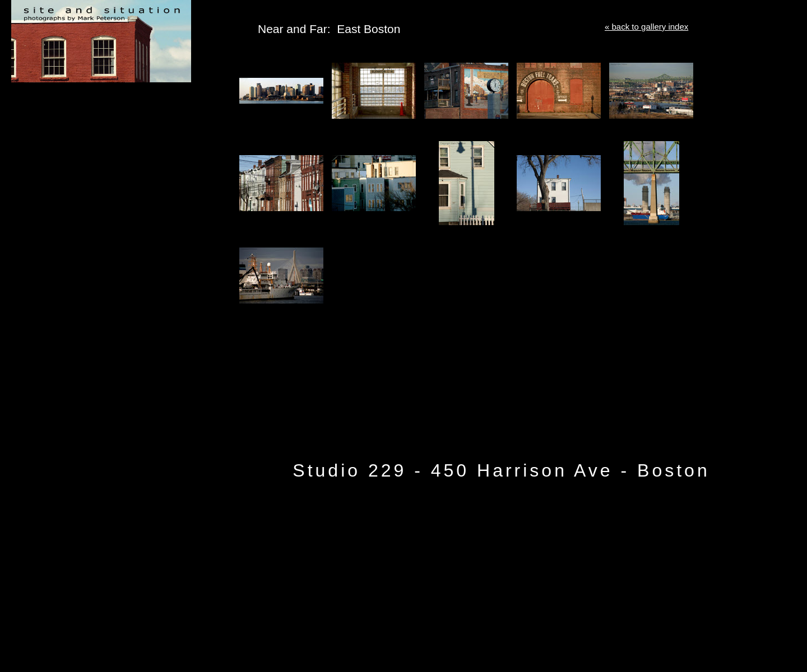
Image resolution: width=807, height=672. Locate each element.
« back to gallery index (646, 27)
